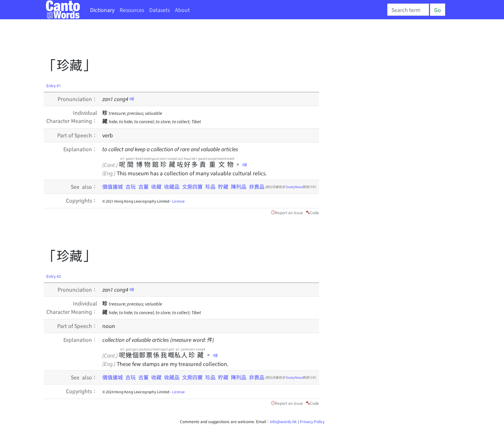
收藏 (156, 186)
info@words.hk (283, 421)
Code (314, 212)
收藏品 (172, 186)
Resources (132, 10)
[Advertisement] (161, 40)
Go (438, 10)
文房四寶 (192, 186)
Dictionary (102, 10)
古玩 (131, 186)
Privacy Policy (312, 421)
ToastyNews (294, 187)
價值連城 (113, 186)
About (182, 10)
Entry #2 (54, 276)
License (178, 201)
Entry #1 (54, 85)
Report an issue (289, 212)
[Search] (408, 10)
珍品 (210, 186)
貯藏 (223, 186)
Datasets (160, 10)
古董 (143, 186)
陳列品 (239, 186)
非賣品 (257, 186)
